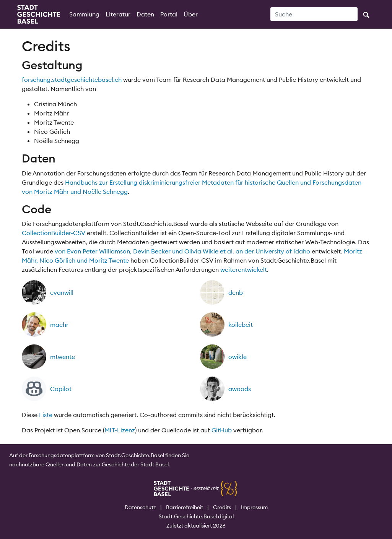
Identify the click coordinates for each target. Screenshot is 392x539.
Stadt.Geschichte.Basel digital (196, 516)
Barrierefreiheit (185, 507)
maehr (59, 325)
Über (191, 14)
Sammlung (84, 14)
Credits (222, 507)
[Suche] (314, 14)
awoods (240, 389)
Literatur (118, 14)
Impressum (254, 507)
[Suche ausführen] (366, 14)
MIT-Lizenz (120, 430)
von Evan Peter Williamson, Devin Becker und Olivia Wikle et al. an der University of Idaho (182, 251)
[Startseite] (39, 14)
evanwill (62, 292)
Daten (145, 14)
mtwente (63, 357)
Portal (169, 14)
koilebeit (241, 325)
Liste (46, 415)
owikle (237, 357)
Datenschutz (140, 507)
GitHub (222, 430)
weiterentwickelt (244, 269)
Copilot (61, 389)
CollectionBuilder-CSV (54, 233)
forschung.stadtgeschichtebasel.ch (72, 80)
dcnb (236, 292)
